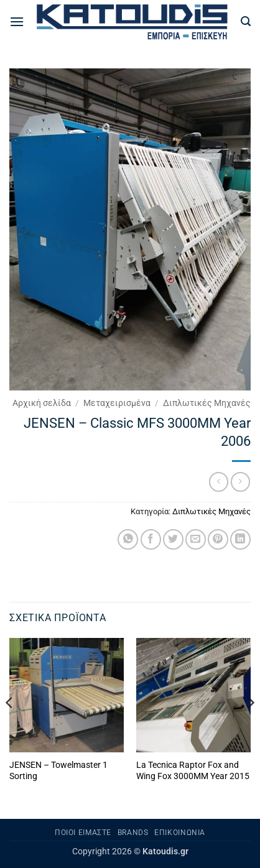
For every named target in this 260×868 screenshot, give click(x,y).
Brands (133, 833)
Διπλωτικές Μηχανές (207, 403)
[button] (17, 21)
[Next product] (219, 482)
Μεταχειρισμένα (117, 403)
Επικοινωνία (180, 833)
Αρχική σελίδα (42, 403)
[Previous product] (240, 482)
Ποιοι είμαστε (83, 833)
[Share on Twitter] (173, 539)
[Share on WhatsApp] (128, 539)
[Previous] (10, 727)
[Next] (250, 727)
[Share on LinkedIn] (240, 539)
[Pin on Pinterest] (218, 539)
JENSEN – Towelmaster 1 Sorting (58, 770)
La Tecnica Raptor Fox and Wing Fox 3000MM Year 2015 (193, 770)
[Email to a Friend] (196, 539)
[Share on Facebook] (151, 539)
